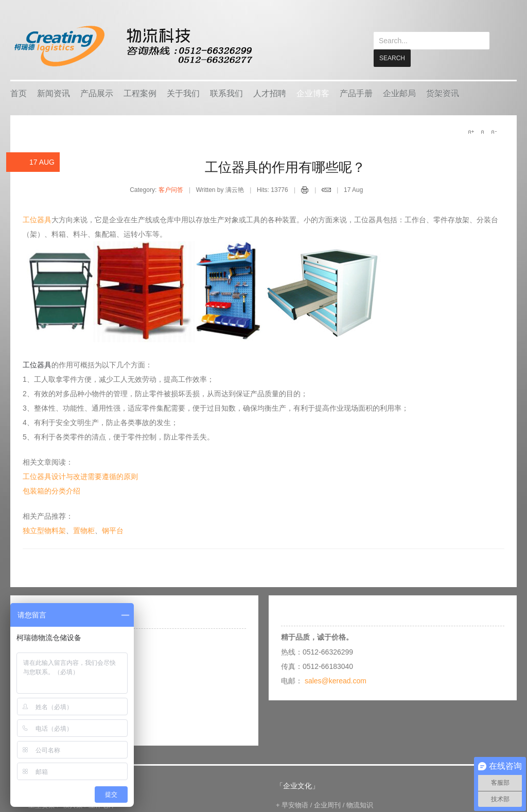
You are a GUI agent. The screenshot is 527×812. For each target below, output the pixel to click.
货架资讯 (443, 93)
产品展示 (97, 93)
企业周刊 (327, 805)
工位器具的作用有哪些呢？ (285, 167)
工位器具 (37, 219)
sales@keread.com (336, 680)
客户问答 (171, 189)
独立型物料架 (44, 530)
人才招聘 (270, 93)
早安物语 (295, 805)
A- (494, 131)
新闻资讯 (54, 93)
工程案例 (140, 93)
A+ (471, 131)
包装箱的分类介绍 (51, 490)
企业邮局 (399, 93)
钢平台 (113, 530)
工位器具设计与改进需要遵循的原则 (80, 476)
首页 (19, 93)
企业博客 (313, 93)
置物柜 (84, 530)
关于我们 (183, 93)
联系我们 (226, 93)
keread (133, 46)
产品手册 (356, 93)
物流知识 (360, 805)
